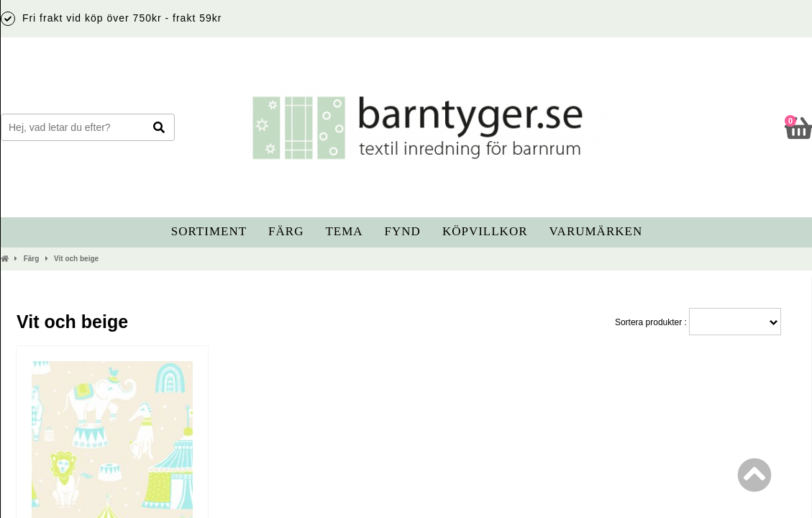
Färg (286, 231)
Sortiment (209, 231)
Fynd (403, 231)
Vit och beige (76, 259)
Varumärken (596, 231)
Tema (344, 231)
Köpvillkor (485, 231)
